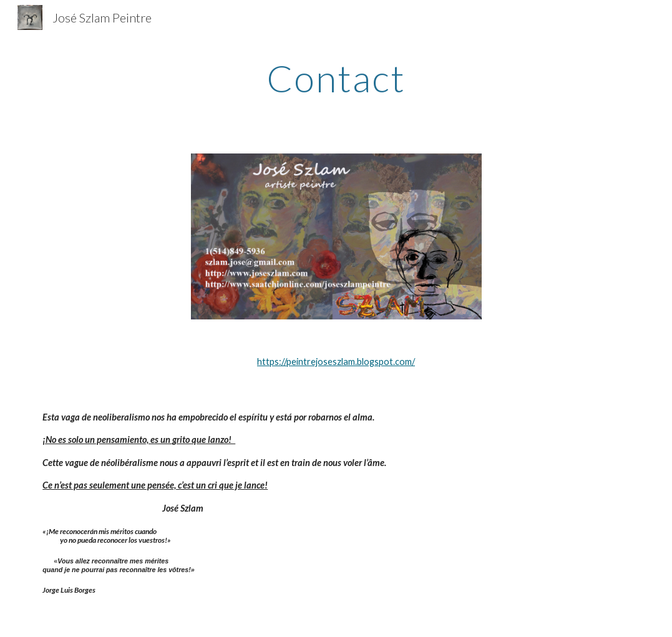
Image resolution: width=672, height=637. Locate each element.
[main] (336, 78)
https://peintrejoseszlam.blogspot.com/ (336, 362)
